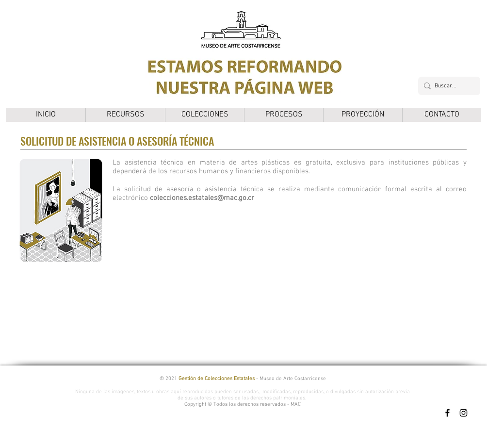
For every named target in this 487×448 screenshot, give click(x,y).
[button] (125, 115)
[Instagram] (463, 413)
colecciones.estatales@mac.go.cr (202, 198)
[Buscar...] (447, 86)
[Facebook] (447, 413)
